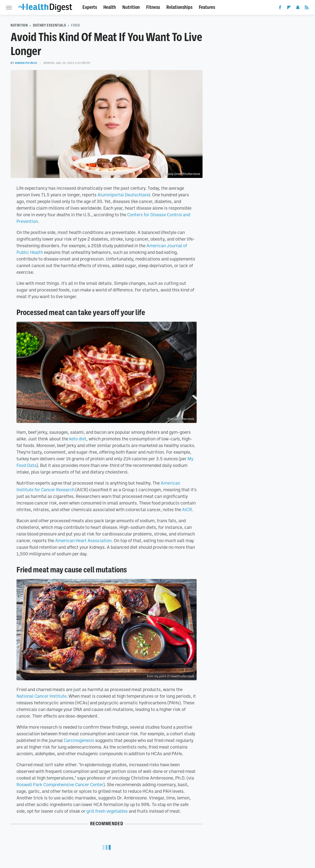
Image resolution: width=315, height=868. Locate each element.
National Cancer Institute (41, 696)
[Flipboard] (289, 8)
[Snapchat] (298, 8)
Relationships (179, 7)
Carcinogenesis (79, 740)
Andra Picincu (26, 63)
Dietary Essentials (49, 25)
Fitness (153, 7)
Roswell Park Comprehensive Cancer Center (60, 784)
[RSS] (307, 8)
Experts (90, 7)
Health (110, 7)
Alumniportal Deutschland (124, 195)
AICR (187, 509)
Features (207, 7)
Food (75, 25)
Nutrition (131, 7)
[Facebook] (280, 8)
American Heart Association (83, 540)
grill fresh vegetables (107, 811)
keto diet (78, 439)
